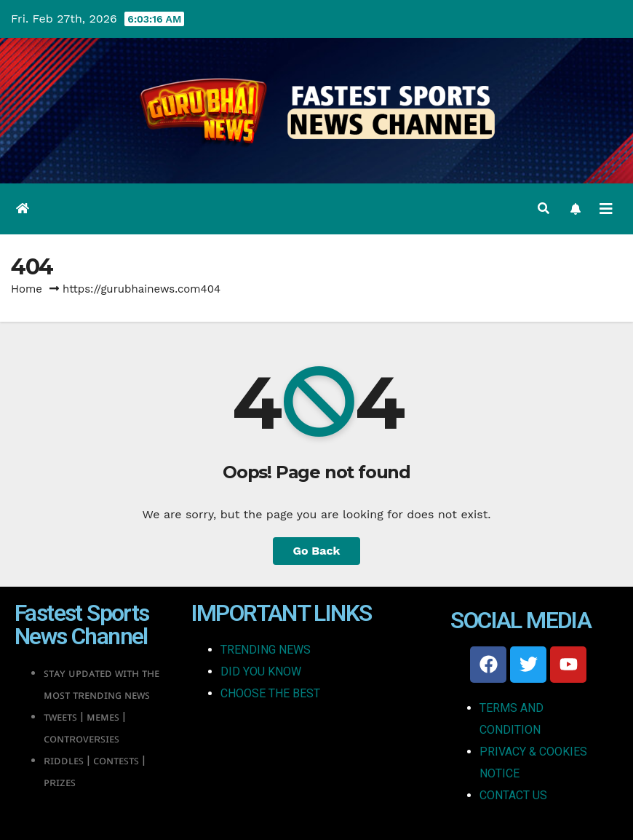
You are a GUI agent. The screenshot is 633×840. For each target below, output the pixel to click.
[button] (544, 209)
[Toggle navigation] (606, 209)
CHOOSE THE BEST (270, 693)
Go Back (317, 551)
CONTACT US (513, 795)
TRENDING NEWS (266, 650)
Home (27, 289)
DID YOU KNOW (261, 671)
